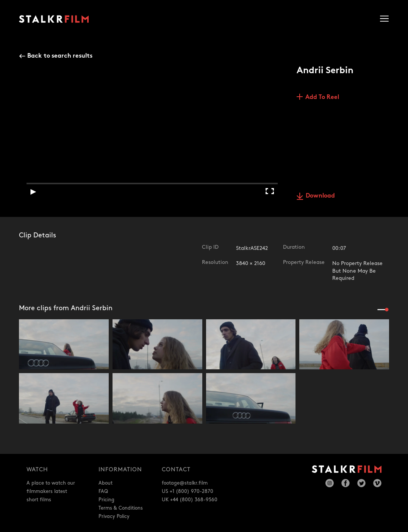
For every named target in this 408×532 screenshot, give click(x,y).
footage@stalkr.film (185, 483)
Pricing (106, 500)
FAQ (103, 491)
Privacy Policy (114, 516)
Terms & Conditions (121, 508)
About (106, 483)
